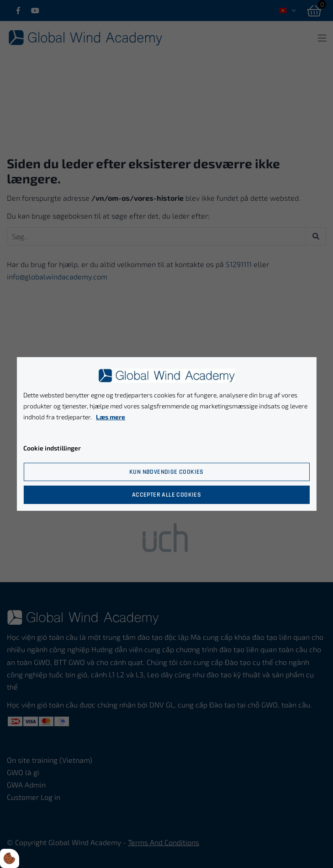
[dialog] (166, 434)
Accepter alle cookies (166, 495)
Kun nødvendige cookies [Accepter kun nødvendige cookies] (166, 472)
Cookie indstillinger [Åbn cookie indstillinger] (52, 448)
